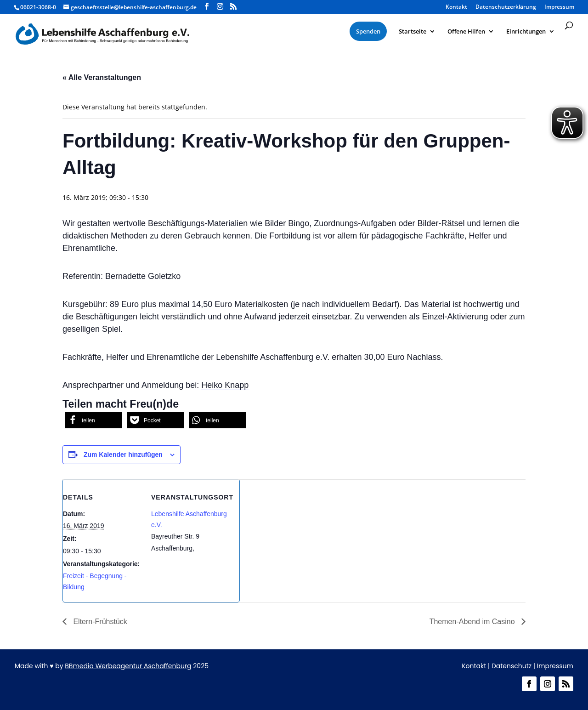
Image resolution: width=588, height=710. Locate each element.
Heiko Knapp (225, 385)
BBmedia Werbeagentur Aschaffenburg (128, 666)
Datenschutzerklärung (506, 7)
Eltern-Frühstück (99, 622)
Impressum (559, 7)
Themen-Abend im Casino (473, 622)
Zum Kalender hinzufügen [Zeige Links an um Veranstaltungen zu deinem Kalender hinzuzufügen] (123, 454)
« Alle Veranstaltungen (102, 77)
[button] (93, 420)
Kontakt (456, 7)
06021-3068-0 (38, 7)
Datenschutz (512, 666)
